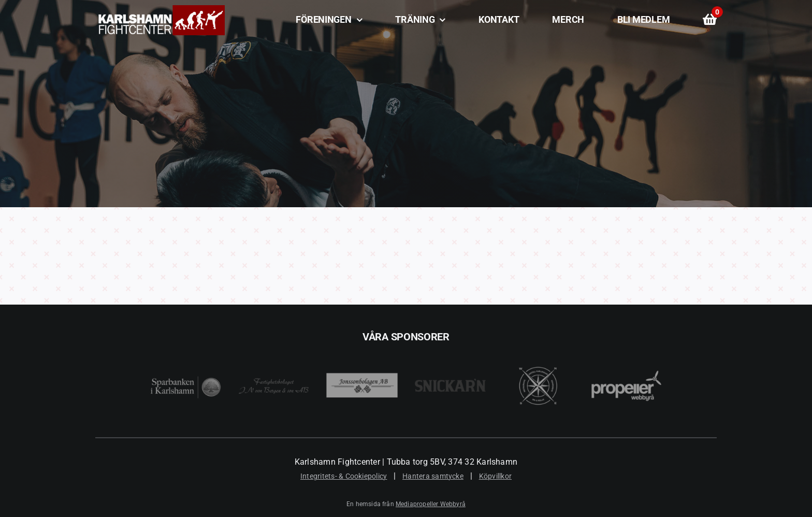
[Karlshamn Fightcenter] (160, 9)
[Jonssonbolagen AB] (362, 349)
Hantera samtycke (433, 476)
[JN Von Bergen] (274, 349)
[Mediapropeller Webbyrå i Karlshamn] (626, 349)
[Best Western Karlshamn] (538, 349)
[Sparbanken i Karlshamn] (186, 349)
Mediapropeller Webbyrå (431, 504)
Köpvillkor (495, 476)
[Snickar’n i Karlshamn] (450, 349)
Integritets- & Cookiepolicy (344, 476)
